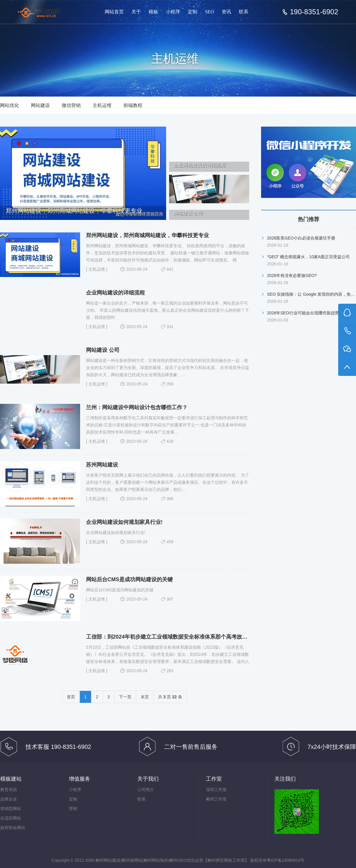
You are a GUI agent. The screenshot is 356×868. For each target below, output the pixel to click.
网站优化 (9, 105)
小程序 (173, 12)
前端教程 (133, 105)
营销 (73, 809)
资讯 (226, 12)
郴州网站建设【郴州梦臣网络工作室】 (44, 12)
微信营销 (71, 105)
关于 (136, 12)
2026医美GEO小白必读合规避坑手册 (301, 238)
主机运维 (102, 105)
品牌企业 (9, 799)
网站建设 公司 (103, 350)
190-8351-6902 (314, 12)
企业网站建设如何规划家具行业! (124, 522)
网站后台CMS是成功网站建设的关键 (129, 579)
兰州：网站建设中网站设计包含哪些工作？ (137, 407)
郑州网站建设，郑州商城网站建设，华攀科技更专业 (147, 235)
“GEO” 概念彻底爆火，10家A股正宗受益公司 (308, 257)
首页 (71, 697)
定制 (193, 12)
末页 (145, 697)
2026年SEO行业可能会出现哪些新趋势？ (305, 313)
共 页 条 (170, 697)
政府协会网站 (13, 828)
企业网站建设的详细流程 (115, 293)
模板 (153, 12)
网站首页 (114, 12)
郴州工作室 (216, 799)
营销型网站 (11, 809)
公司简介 (146, 790)
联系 (244, 12)
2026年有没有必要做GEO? (292, 275)
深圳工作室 (216, 790)
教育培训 (9, 790)
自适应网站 (11, 818)
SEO (209, 12)
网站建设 (40, 105)
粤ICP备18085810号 (286, 860)
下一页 (125, 697)
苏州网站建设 (102, 465)
